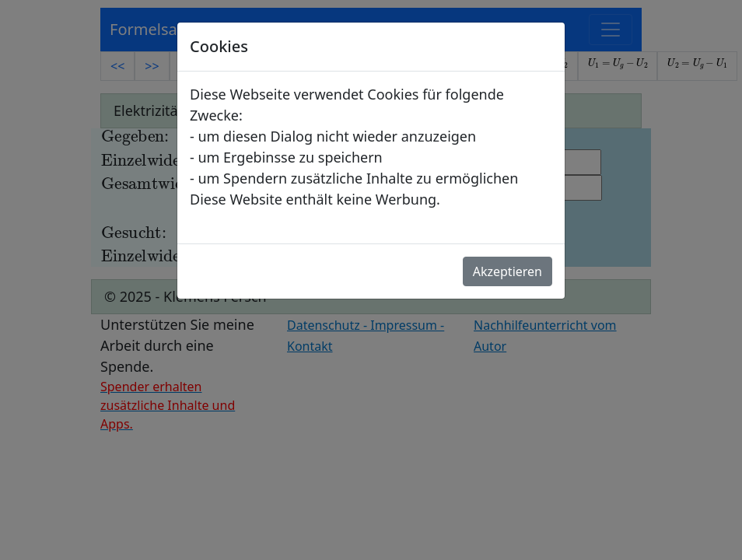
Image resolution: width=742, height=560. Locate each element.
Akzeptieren (507, 271)
